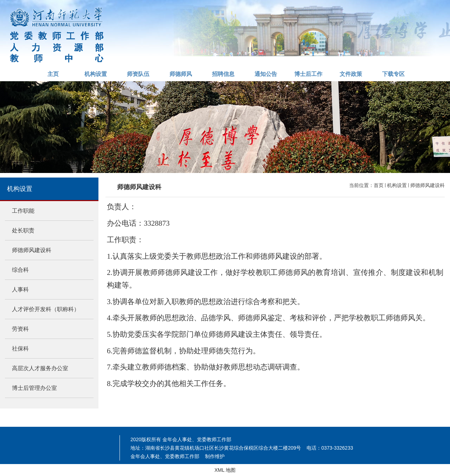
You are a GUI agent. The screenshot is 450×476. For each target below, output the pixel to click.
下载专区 (393, 74)
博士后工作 (308, 74)
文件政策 (351, 74)
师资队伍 (138, 74)
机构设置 (96, 74)
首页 (379, 185)
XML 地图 (225, 470)
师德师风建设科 (427, 185)
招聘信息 (223, 74)
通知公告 (266, 74)
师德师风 (181, 74)
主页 (53, 74)
